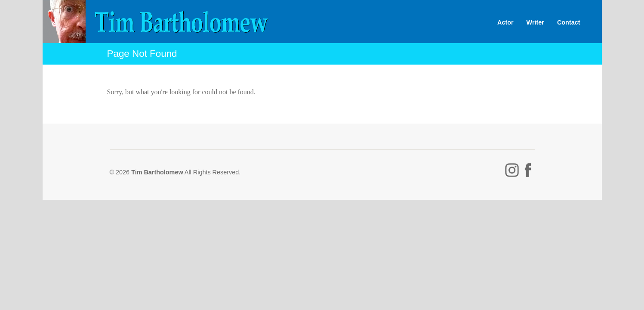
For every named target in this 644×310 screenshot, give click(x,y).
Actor (505, 22)
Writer (535, 22)
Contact (569, 22)
